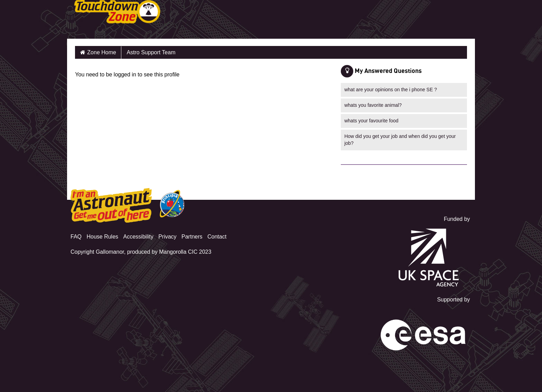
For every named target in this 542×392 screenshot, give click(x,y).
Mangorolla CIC (178, 252)
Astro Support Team (151, 52)
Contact (217, 237)
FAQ (76, 237)
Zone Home (102, 52)
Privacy (167, 237)
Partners (192, 237)
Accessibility (138, 237)
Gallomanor (110, 252)
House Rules (102, 237)
